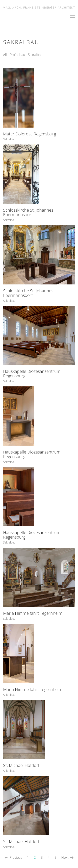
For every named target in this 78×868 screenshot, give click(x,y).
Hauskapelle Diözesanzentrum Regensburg (32, 374)
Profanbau (17, 55)
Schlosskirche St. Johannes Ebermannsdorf (28, 212)
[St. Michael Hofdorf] (39, 730)
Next (67, 857)
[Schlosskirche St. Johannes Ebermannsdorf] (39, 174)
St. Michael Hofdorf (21, 766)
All (5, 55)
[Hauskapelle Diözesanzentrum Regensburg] (39, 336)
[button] (72, 16)
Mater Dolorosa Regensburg (30, 134)
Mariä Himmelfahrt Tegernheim (33, 614)
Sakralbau (35, 55)
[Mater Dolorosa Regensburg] (39, 98)
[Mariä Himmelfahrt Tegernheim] (39, 578)
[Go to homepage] (39, 7)
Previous (13, 857)
